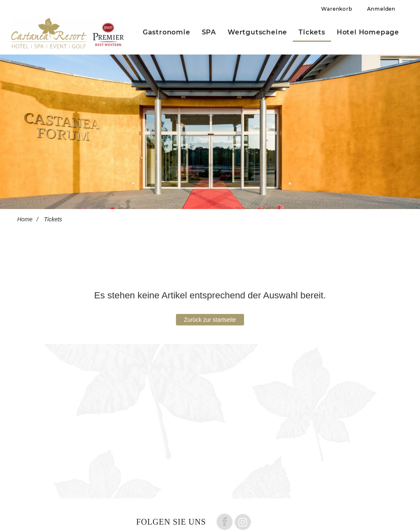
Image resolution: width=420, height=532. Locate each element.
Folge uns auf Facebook (224, 522)
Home (25, 219)
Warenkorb (337, 9)
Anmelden (381, 9)
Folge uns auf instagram (243, 522)
